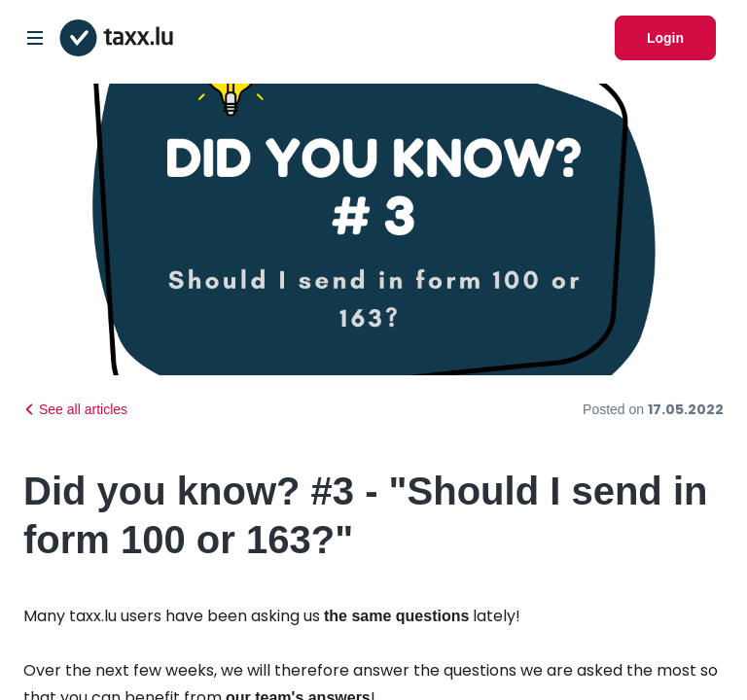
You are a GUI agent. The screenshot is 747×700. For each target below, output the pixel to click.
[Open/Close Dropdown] (35, 38)
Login (665, 38)
